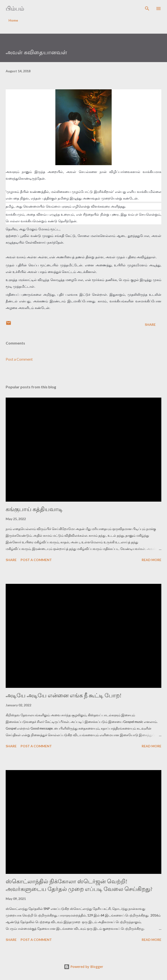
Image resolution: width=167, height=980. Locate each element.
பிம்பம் (15, 8)
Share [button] (150, 324)
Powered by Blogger (83, 967)
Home (13, 20)
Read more (152, 560)
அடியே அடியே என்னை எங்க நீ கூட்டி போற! (64, 695)
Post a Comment (19, 359)
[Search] (147, 9)
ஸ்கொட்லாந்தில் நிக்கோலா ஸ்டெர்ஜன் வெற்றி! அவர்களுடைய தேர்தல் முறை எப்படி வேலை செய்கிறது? (79, 885)
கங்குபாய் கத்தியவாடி (34, 509)
